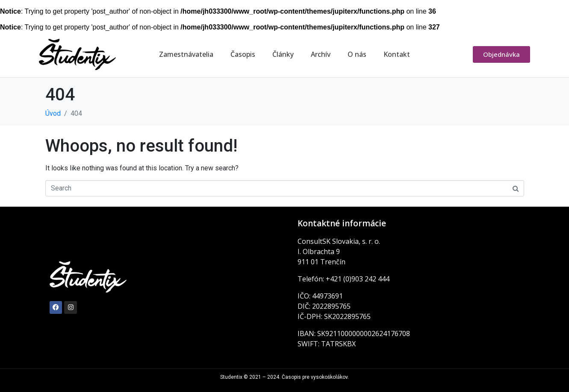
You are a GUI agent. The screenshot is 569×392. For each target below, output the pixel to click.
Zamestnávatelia (186, 54)
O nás (357, 54)
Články (283, 54)
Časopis (243, 54)
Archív (321, 54)
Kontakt (397, 54)
